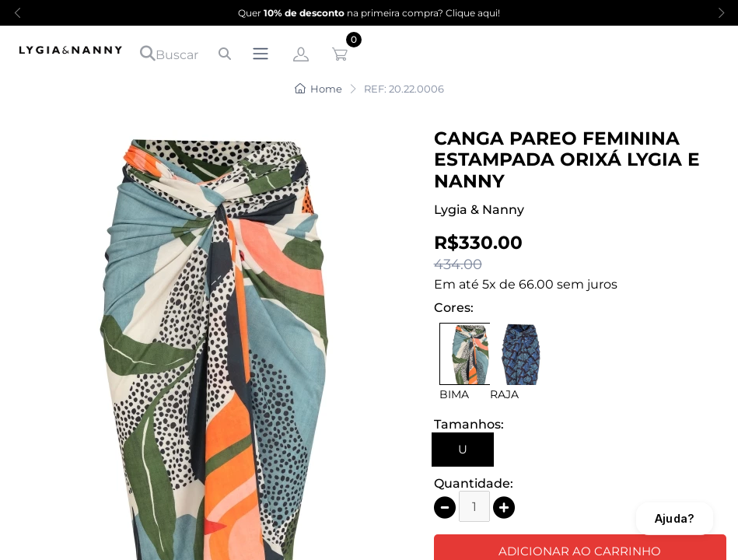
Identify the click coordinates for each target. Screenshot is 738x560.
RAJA (504, 394)
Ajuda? (675, 518)
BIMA (454, 394)
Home (318, 89)
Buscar (169, 54)
